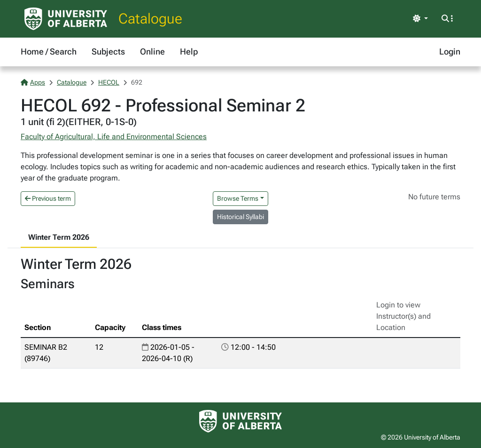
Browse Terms (238, 198)
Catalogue (150, 19)
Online (152, 51)
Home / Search (49, 51)
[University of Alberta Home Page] (66, 19)
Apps (33, 82)
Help (189, 51)
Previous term (48, 198)
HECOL (109, 82)
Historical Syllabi (240, 217)
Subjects (108, 51)
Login (450, 51)
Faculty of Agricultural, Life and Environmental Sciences (114, 137)
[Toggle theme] (420, 19)
